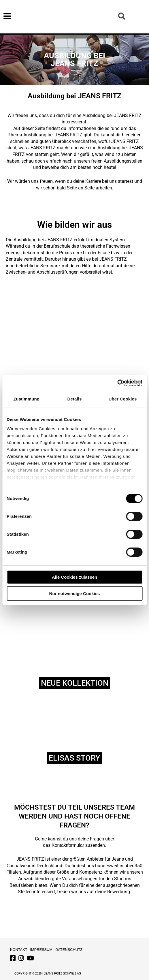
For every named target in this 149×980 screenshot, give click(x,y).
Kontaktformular (68, 845)
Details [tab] (75, 399)
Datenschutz (69, 950)
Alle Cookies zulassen (75, 577)
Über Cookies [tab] (123, 399)
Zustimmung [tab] (26, 399)
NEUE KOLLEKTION (75, 683)
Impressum (42, 950)
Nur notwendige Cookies (75, 594)
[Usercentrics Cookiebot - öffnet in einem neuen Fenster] (117, 383)
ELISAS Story (74, 758)
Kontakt (19, 950)
